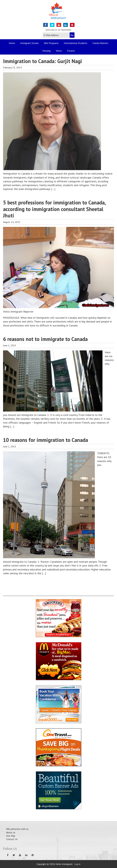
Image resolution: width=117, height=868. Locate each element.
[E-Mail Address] (56, 35)
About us (11, 832)
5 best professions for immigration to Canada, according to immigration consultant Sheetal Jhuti (54, 209)
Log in (77, 864)
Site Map (11, 836)
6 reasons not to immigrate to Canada (45, 339)
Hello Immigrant (59, 13)
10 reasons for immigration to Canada (45, 440)
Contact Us (12, 839)
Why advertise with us (17, 829)
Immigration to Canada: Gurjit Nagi (43, 61)
